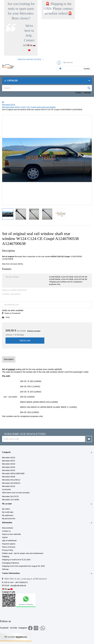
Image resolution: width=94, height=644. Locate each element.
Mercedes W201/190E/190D (13, 473)
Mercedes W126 (9, 464)
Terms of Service (9, 547)
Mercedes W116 (9, 486)
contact (78, 93)
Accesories (6, 489)
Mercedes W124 (9, 470)
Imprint (5, 537)
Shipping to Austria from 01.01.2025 (16, 560)
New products (7, 528)
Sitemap (5, 569)
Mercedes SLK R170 (10, 496)
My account (7, 504)
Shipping (6, 556)
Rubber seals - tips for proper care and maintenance (23, 553)
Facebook (4, 628)
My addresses (8, 515)
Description (9, 359)
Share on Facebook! (13, 313)
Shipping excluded (34, 331)
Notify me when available (13, 310)
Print (8, 317)
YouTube (13, 628)
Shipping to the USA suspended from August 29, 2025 (23, 566)
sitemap (87, 93)
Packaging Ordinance (11, 563)
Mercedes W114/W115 (11, 483)
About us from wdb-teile (11, 534)
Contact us (6, 531)
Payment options (9, 544)
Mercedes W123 (9, 458)
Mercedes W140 (9, 467)
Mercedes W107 (9, 461)
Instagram (23, 628)
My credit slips (8, 512)
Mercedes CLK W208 (11, 500)
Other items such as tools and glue (16, 493)
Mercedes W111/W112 (11, 480)
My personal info (9, 519)
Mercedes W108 (9, 477)
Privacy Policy (8, 550)
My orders (6, 509)
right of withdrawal (9, 541)
